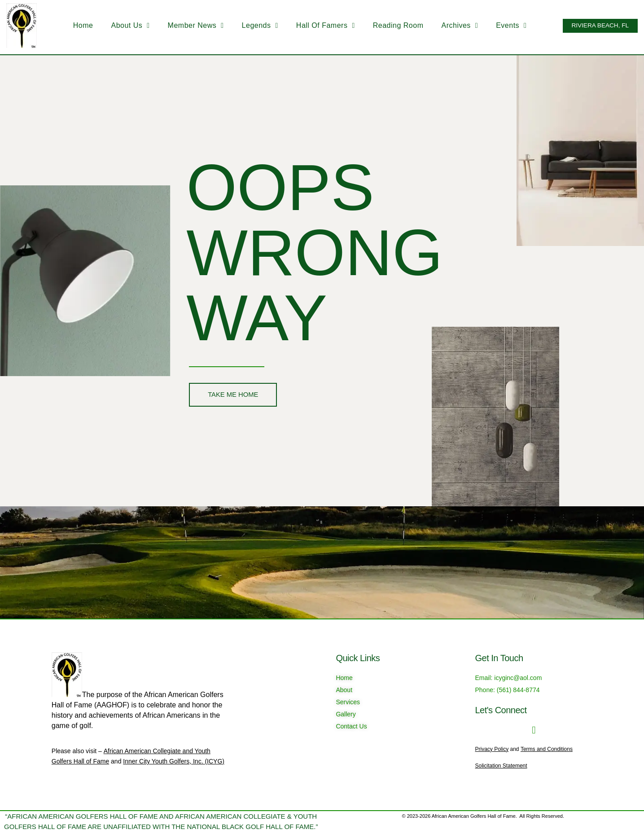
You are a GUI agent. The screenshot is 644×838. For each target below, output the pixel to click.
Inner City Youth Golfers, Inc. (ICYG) (174, 761)
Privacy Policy (492, 749)
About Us (124, 26)
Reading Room (392, 25)
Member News (190, 26)
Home (77, 25)
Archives (454, 26)
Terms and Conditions (547, 749)
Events (505, 26)
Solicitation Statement (501, 766)
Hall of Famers (319, 26)
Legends (254, 26)
